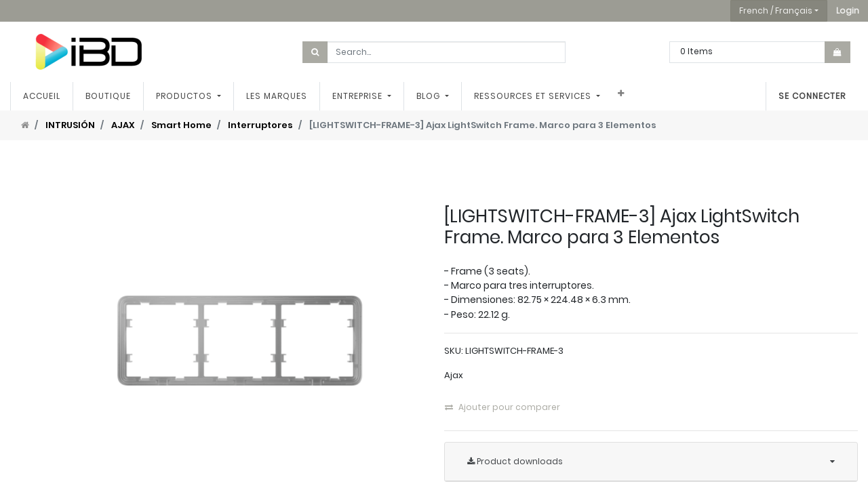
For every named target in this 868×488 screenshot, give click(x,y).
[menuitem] (42, 96)
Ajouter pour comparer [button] (502, 407)
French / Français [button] (776, 11)
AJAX (123, 125)
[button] (848, 11)
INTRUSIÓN (70, 125)
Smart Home (181, 125)
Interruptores (260, 125)
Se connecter (812, 96)
